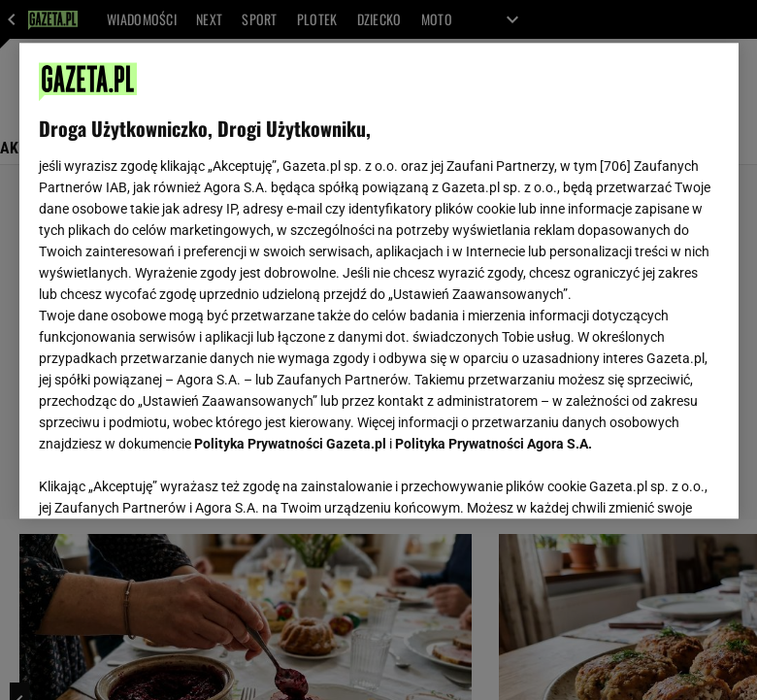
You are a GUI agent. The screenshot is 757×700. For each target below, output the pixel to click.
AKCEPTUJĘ (653, 481)
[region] (379, 281)
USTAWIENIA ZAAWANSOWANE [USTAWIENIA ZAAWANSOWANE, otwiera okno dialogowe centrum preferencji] (165, 480)
